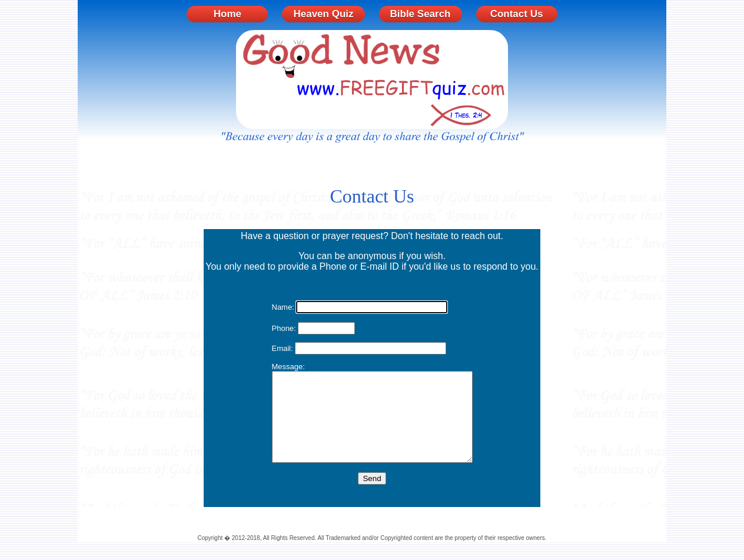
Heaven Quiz (323, 14)
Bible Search (421, 14)
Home (227, 14)
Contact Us (517, 14)
